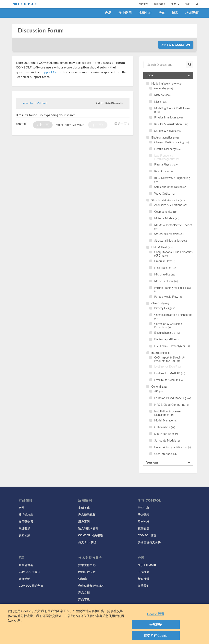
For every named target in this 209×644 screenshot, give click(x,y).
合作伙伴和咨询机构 (91, 586)
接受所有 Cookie (156, 635)
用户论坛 (144, 521)
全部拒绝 (156, 625)
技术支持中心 (87, 565)
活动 (162, 13)
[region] (104, 624)
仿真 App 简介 (87, 542)
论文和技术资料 (88, 528)
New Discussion (176, 45)
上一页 (43, 125)
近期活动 (25, 579)
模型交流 (144, 528)
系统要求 (25, 528)
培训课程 (144, 515)
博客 (175, 13)
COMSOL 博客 (147, 535)
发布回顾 (25, 535)
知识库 (82, 579)
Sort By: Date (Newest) (110, 103)
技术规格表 (26, 515)
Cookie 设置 (156, 614)
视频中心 (145, 13)
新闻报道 (144, 579)
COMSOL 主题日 (30, 572)
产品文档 (84, 592)
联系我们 (144, 586)
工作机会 (144, 572)
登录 (188, 4)
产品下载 (84, 599)
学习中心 (144, 508)
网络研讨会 (26, 565)
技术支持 (143, 4)
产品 (108, 13)
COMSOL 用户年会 (31, 586)
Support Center (52, 72)
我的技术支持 (87, 572)
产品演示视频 (87, 515)
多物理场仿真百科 (149, 542)
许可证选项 (26, 521)
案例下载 (84, 508)
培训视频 (192, 13)
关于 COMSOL (147, 565)
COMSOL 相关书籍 (91, 535)
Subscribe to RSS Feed (34, 103)
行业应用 (125, 13)
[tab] (168, 75)
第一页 (21, 124)
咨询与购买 (160, 4)
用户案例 (84, 521)
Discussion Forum (41, 30)
